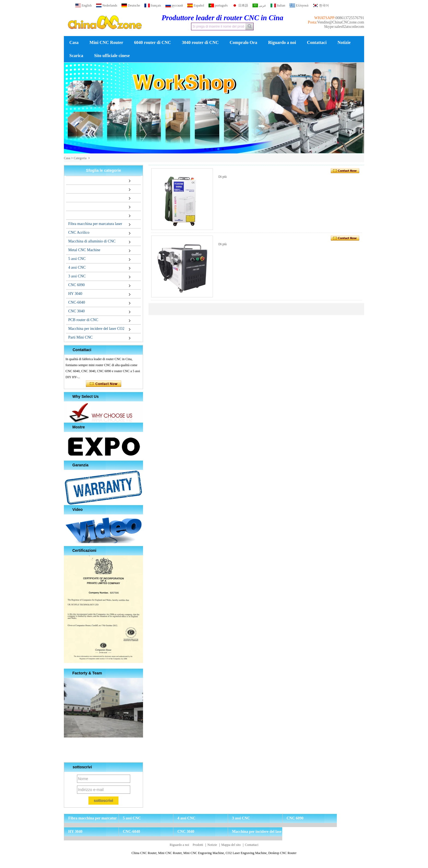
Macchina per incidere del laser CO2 (96, 329)
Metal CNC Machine (84, 250)
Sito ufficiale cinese (112, 56)
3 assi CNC (77, 276)
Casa (74, 42)
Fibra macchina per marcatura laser (95, 224)
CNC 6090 (76, 285)
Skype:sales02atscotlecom (344, 27)
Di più (222, 177)
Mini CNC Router (106, 42)
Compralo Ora (243, 42)
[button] (205, 149)
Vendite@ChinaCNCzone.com (341, 22)
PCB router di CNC (83, 320)
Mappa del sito (231, 845)
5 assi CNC (77, 259)
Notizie (344, 42)
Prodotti (198, 845)
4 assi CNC (77, 267)
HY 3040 (75, 294)
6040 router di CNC (152, 42)
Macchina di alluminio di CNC (92, 241)
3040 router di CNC (200, 42)
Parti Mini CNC (80, 337)
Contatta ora (104, 384)
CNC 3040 (76, 311)
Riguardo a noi (282, 42)
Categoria (80, 158)
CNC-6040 (77, 302)
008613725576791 (350, 18)
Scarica (76, 56)
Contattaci (317, 42)
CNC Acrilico (79, 232)
